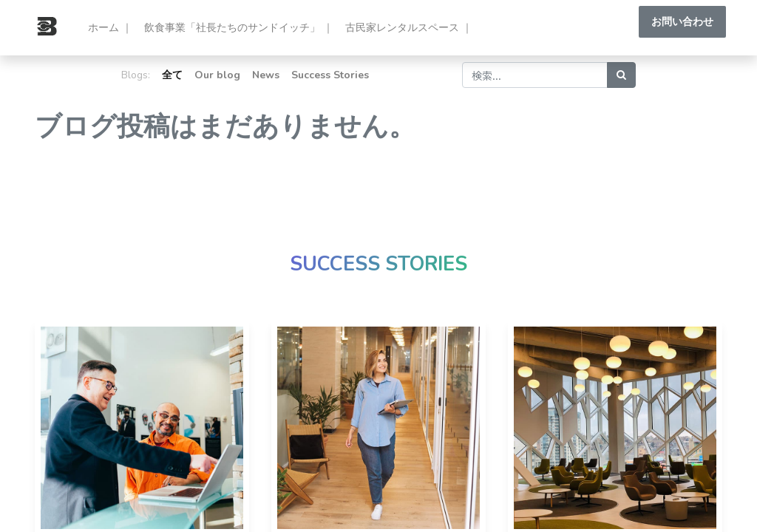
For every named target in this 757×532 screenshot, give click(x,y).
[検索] (621, 75)
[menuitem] (114, 28)
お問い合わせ (679, 22)
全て (172, 75)
